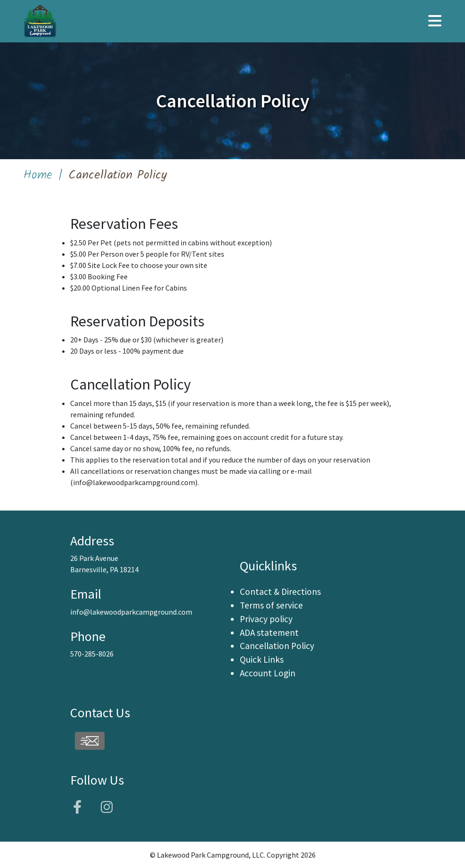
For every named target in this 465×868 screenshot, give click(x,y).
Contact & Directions (280, 592)
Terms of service (271, 605)
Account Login (268, 673)
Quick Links (262, 659)
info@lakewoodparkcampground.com (134, 482)
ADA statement (269, 633)
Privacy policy (266, 619)
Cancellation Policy (277, 646)
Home (38, 175)
